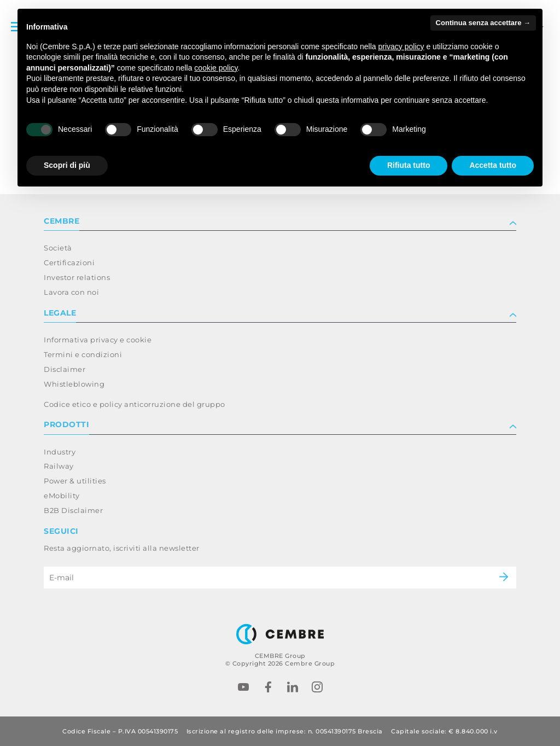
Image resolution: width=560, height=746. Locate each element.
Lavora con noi (71, 292)
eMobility (62, 496)
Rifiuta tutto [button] (409, 165)
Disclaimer (65, 369)
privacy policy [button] (401, 46)
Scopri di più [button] (67, 165)
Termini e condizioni (83, 354)
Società (58, 248)
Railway (59, 466)
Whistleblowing (74, 384)
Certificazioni (69, 263)
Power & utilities (75, 481)
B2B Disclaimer (73, 510)
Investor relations (77, 277)
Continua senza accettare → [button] (483, 23)
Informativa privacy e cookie (98, 340)
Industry (60, 452)
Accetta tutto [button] (493, 165)
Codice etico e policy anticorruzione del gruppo (135, 404)
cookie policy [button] (216, 68)
